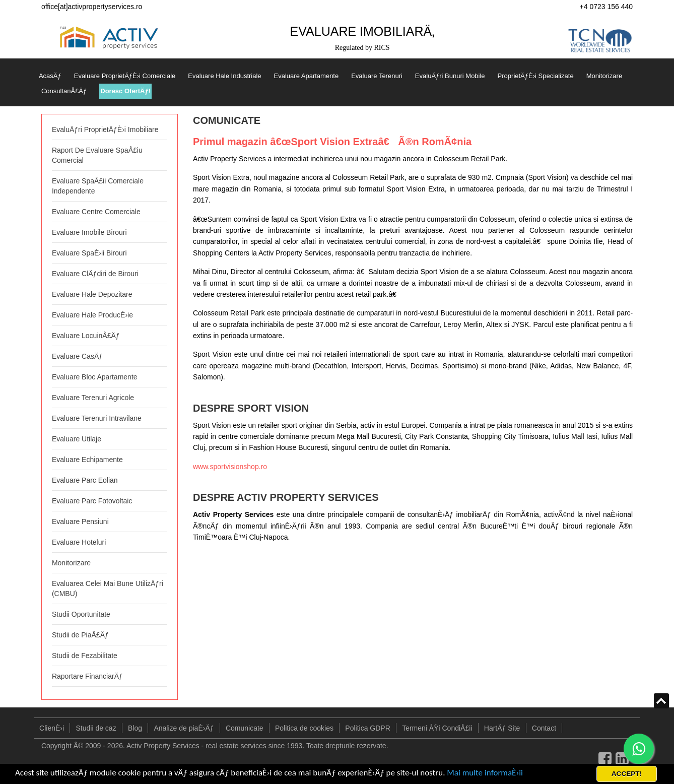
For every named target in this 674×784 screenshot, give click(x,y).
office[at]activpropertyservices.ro (92, 7)
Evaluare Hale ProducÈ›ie (92, 315)
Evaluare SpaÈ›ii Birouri (89, 253)
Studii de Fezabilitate (85, 656)
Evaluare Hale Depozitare (92, 294)
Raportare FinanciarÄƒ (87, 676)
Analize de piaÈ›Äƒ (184, 728)
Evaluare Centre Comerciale (96, 212)
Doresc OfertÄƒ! (125, 91)
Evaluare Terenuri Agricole (93, 398)
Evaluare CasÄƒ (77, 356)
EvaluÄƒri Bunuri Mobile (450, 76)
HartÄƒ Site (502, 728)
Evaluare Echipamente (87, 460)
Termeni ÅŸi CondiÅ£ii (437, 728)
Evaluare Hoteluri (79, 542)
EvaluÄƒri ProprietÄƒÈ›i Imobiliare (105, 129)
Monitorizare (604, 76)
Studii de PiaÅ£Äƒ (80, 635)
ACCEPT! (627, 774)
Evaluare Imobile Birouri (89, 232)
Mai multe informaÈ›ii (485, 773)
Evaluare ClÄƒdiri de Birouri (95, 274)
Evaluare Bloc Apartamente (95, 377)
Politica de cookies (304, 728)
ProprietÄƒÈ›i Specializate (536, 76)
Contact (544, 728)
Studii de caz (96, 728)
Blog (135, 728)
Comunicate (245, 728)
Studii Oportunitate (81, 614)
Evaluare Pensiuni (80, 521)
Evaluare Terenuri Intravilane (97, 418)
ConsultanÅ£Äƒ (64, 91)
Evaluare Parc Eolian (85, 480)
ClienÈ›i (52, 728)
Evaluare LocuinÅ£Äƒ (86, 336)
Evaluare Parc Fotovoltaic (92, 501)
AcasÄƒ (50, 76)
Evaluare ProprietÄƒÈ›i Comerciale (125, 76)
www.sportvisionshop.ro (230, 467)
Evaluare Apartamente (307, 76)
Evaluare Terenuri (377, 76)
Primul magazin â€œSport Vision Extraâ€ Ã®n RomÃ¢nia (332, 142)
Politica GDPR (367, 728)
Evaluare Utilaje (77, 439)
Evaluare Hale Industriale (224, 76)
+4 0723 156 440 (606, 7)
